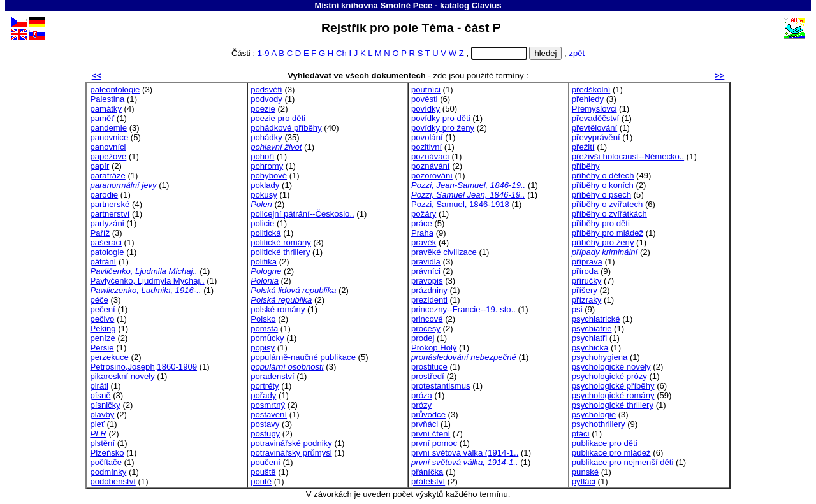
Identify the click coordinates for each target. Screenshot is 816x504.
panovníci (108, 147)
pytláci (584, 481)
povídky (426, 109)
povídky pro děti (441, 118)
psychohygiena (600, 357)
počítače (106, 462)
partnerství (110, 214)
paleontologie (115, 90)
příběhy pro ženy (603, 242)
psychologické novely (611, 367)
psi (577, 309)
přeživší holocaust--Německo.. (628, 156)
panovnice (109, 137)
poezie (263, 109)
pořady (263, 395)
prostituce (429, 367)
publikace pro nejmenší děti (623, 462)
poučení (266, 462)
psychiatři (589, 338)
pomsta (264, 328)
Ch (341, 53)
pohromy (267, 166)
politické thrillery (280, 252)
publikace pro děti (605, 443)
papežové (108, 156)
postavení (269, 414)
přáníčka (427, 472)
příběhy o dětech (603, 176)
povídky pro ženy (443, 128)
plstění (102, 443)
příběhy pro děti (601, 223)
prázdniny (429, 290)
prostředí (428, 376)
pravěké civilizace (444, 252)
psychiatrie (592, 328)
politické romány (281, 242)
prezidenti (429, 300)
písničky (105, 405)
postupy (265, 434)
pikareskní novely (122, 376)
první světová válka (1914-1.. (465, 453)
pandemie (108, 128)
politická (266, 233)
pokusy (264, 195)
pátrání (103, 262)
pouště (263, 472)
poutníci (426, 90)
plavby (102, 414)
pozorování (432, 176)
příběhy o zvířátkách (609, 214)
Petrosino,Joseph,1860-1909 (143, 367)
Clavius (487, 5)
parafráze (107, 176)
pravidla (426, 262)
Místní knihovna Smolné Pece (373, 5)
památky (106, 109)
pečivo (102, 319)
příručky (587, 281)
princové (427, 319)
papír (99, 166)
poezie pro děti (278, 118)
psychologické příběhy (613, 386)
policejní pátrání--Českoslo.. (302, 214)
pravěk (424, 242)
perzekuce (109, 357)
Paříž (100, 233)
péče (99, 300)
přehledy (588, 99)
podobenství (113, 481)
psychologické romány (613, 395)
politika (264, 262)
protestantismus (441, 386)
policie (262, 223)
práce (422, 223)
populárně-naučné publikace (303, 357)
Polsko (263, 319)
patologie (107, 252)
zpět (577, 53)
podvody (266, 99)
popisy (263, 348)
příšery (585, 290)
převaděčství (595, 118)
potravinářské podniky (291, 443)
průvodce (428, 414)
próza (422, 395)
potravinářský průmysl (291, 453)
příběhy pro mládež (608, 233)
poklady (265, 185)
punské (585, 472)
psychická (590, 348)
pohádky (266, 137)
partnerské (110, 204)
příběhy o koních (603, 185)
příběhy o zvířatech (608, 204)
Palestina (107, 99)
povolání (427, 137)
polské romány (278, 309)
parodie (104, 195)
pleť (97, 424)
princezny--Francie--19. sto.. (463, 309)
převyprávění (596, 137)
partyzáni (107, 223)
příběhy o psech (601, 195)
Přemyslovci (594, 109)
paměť (102, 118)
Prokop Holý (434, 348)
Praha (422, 233)
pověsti (425, 99)
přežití (583, 147)
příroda (585, 271)
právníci (426, 271)
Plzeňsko (107, 453)
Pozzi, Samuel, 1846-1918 (460, 204)
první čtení (431, 434)
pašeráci (106, 242)
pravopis (427, 281)
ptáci (581, 434)
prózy (421, 405)
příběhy (586, 166)
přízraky (587, 300)
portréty (265, 386)
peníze (102, 338)
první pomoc (434, 443)
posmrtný (268, 405)
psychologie (594, 414)
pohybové (269, 176)
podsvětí (266, 90)
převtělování (594, 128)
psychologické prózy (609, 376)
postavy (265, 424)
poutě (261, 481)
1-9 (264, 53)
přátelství (428, 481)
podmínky (108, 472)
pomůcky (267, 338)
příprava (587, 262)
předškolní (591, 90)
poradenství (273, 376)
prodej (423, 338)
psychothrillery (599, 424)
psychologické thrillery (613, 405)
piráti (99, 386)
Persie (102, 348)
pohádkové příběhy (286, 128)
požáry (424, 214)
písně (100, 395)
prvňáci (425, 424)
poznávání (431, 166)
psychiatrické (596, 319)
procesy (426, 328)
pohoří (262, 156)
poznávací (430, 156)
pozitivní (426, 147)
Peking (103, 328)
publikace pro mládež (611, 453)
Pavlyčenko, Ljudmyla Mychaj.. (147, 281)
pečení (102, 309)
